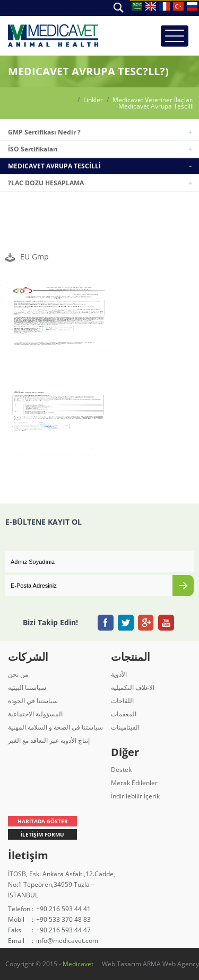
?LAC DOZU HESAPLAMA (46, 183)
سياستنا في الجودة (33, 701)
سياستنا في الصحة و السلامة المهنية (55, 727)
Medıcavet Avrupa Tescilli (156, 106)
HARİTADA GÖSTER (43, 821)
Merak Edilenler (134, 783)
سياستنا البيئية (27, 687)
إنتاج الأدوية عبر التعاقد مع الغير (49, 740)
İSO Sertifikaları (33, 149)
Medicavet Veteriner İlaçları (153, 100)
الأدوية (119, 674)
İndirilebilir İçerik (135, 796)
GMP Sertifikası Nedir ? (44, 132)
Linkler (93, 100)
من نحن (18, 674)
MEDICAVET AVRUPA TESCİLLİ (54, 166)
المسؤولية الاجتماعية (35, 714)
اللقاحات (122, 701)
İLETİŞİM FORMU (42, 834)
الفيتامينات (125, 727)
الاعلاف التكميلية (133, 687)
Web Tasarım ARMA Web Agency (150, 964)
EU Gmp (34, 257)
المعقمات (124, 714)
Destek (121, 770)
